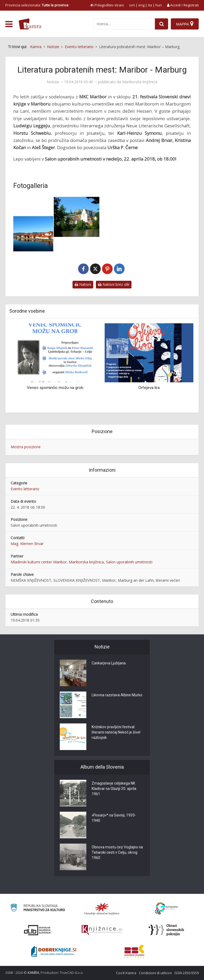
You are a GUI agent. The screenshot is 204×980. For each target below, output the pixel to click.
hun (159, 5)
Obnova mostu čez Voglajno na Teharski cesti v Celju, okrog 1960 (118, 853)
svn (132, 5)
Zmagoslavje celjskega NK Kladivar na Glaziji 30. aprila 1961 (114, 789)
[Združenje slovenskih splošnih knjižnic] (102, 930)
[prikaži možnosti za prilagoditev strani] (107, 5)
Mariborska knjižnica (140, 82)
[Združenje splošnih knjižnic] (134, 951)
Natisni (83, 284)
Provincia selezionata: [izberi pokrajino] (37, 5)
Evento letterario (25, 489)
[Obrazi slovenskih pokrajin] (166, 930)
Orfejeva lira (149, 388)
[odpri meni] (9, 24)
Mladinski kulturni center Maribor (39, 562)
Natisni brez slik (114, 284)
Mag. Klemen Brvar (27, 544)
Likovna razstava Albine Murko (117, 696)
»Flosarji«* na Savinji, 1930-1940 (114, 818)
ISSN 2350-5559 (187, 973)
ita (150, 5)
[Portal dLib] (37, 930)
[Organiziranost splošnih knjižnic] (102, 909)
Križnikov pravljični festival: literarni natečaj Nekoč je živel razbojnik (116, 733)
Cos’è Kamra (126, 973)
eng (141, 5)
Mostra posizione (26, 447)
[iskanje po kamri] (124, 24)
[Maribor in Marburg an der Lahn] (56, 224)
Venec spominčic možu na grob (55, 388)
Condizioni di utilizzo (155, 973)
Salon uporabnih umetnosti (129, 562)
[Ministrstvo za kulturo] (38, 909)
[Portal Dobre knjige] (54, 951)
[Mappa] (185, 24)
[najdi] (161, 24)
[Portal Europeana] (166, 909)
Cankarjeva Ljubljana (109, 664)
